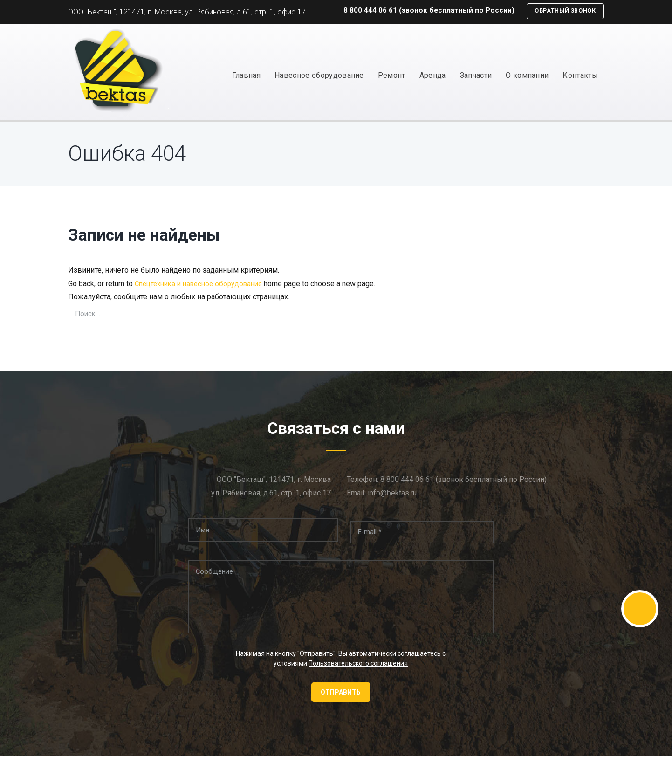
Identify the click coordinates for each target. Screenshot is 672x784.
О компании (527, 76)
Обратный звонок (562, 11)
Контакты (580, 76)
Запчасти (476, 76)
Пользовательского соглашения (358, 668)
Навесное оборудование (319, 76)
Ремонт (392, 76)
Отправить (341, 698)
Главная (246, 76)
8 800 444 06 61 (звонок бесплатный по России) (421, 11)
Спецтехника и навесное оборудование (204, 284)
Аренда (433, 76)
